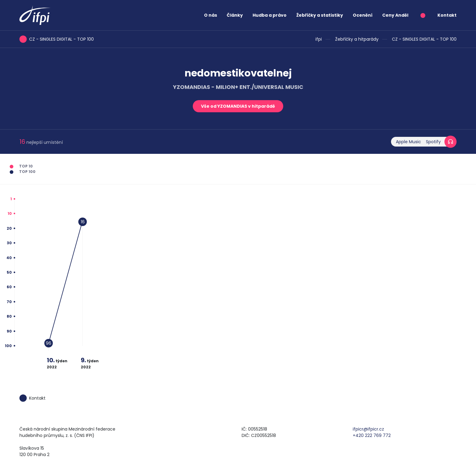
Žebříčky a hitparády (357, 39)
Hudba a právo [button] (270, 15)
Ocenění (363, 15)
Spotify (433, 142)
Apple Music (408, 142)
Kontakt (447, 15)
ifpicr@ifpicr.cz (368, 429)
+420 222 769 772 (372, 435)
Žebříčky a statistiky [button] (320, 15)
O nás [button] (211, 15)
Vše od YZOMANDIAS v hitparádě (238, 106)
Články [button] (235, 15)
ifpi (319, 39)
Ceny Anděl (395, 15)
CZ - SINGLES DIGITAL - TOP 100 (424, 39)
